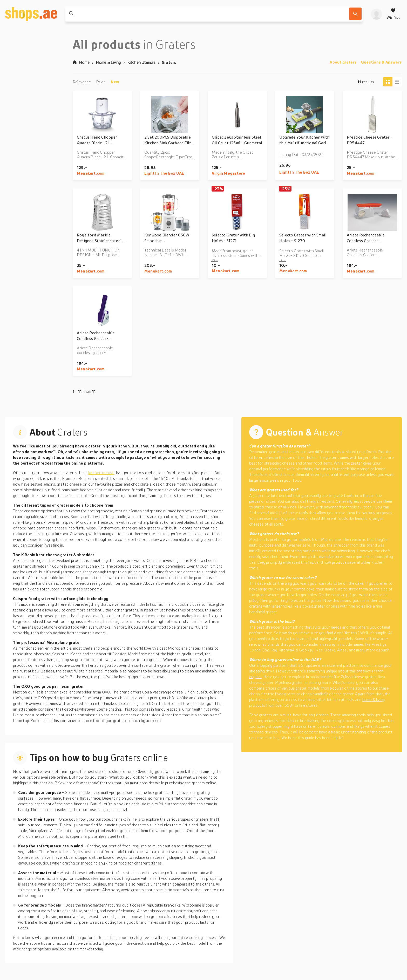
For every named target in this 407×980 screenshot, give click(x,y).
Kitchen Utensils (141, 62)
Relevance (82, 82)
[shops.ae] (31, 14)
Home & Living (108, 62)
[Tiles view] (388, 82)
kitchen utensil (101, 473)
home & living (374, 699)
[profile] (377, 14)
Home (81, 62)
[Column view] (397, 82)
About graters (343, 62)
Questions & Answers (381, 62)
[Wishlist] (393, 14)
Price (101, 82)
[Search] (355, 14)
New (115, 82)
